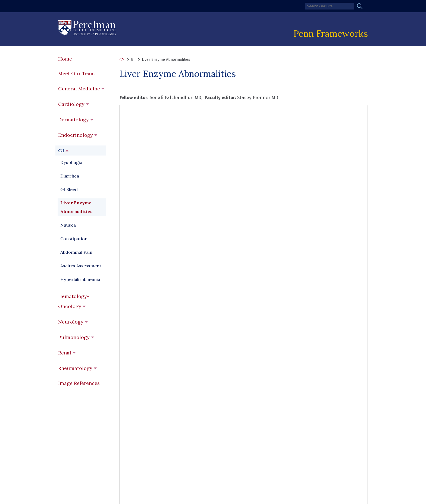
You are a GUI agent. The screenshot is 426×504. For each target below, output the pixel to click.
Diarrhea (70, 176)
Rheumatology (75, 368)
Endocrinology (76, 135)
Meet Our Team (76, 73)
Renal (65, 353)
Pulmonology (74, 337)
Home (65, 59)
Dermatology (73, 120)
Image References (79, 383)
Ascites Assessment (81, 266)
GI (61, 150)
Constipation (74, 239)
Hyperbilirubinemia (80, 279)
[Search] (330, 6)
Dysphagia (71, 162)
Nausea (68, 225)
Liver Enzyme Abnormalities (76, 207)
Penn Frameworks (331, 33)
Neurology (71, 322)
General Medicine (79, 89)
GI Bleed (69, 189)
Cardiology (71, 104)
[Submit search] (362, 6)
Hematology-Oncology (74, 301)
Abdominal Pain (76, 252)
